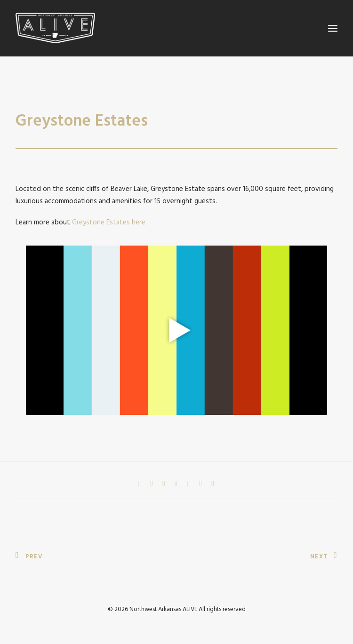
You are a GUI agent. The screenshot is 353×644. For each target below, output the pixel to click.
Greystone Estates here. (109, 223)
